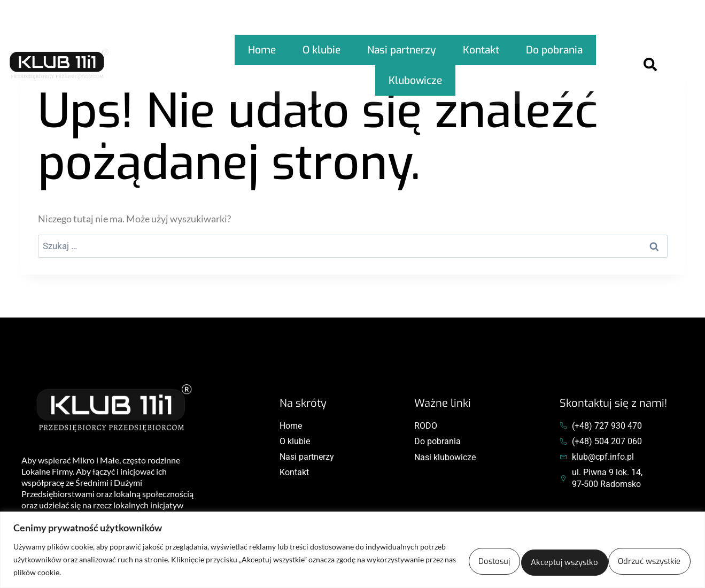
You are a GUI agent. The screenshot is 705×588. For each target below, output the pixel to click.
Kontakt (478, 45)
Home (265, 45)
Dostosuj (409, 560)
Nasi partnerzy (400, 45)
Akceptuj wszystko (632, 560)
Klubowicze (415, 67)
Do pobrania (549, 45)
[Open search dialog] (650, 56)
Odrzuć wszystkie (511, 560)
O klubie (322, 45)
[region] (352, 550)
